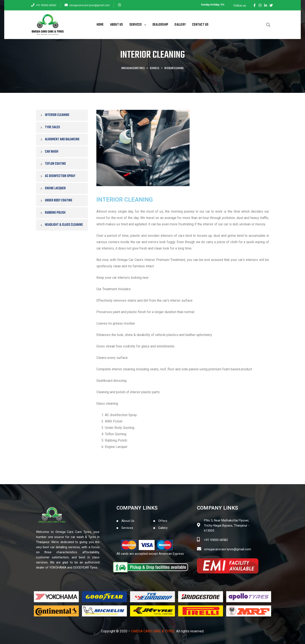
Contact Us (200, 25)
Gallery (180, 25)
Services (138, 25)
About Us (117, 25)
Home (100, 25)
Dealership (160, 25)
